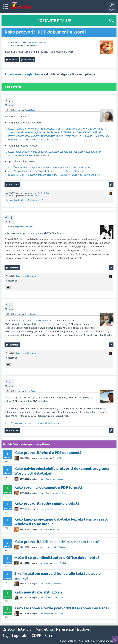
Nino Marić (32, 276)
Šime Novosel (30, 314)
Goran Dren (58, 614)
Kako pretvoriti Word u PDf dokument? (24, 200)
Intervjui (25, 629)
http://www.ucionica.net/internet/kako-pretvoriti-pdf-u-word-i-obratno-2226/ (49, 167)
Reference (65, 629)
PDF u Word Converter (39, 320)
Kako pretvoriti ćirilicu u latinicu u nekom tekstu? (57, 542)
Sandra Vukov (58, 598)
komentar (20, 276)
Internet (47, 509)
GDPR (37, 636)
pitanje (18, 43)
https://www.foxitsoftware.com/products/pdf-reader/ (33, 423)
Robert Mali (44, 193)
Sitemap (52, 636)
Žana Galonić (30, 110)
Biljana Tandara (59, 493)
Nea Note (29, 227)
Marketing (44, 629)
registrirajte (34, 74)
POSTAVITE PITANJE (54, 21)
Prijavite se (13, 74)
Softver (31, 43)
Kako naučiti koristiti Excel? (38, 592)
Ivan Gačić (42, 43)
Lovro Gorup (58, 479)
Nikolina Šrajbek (60, 563)
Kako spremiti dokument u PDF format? (48, 487)
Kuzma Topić (30, 391)
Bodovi (83, 629)
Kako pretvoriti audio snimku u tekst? (47, 503)
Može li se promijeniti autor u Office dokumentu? (57, 558)
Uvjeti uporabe (16, 636)
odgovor (18, 110)
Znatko (35, 45)
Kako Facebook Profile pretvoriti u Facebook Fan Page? (62, 608)
